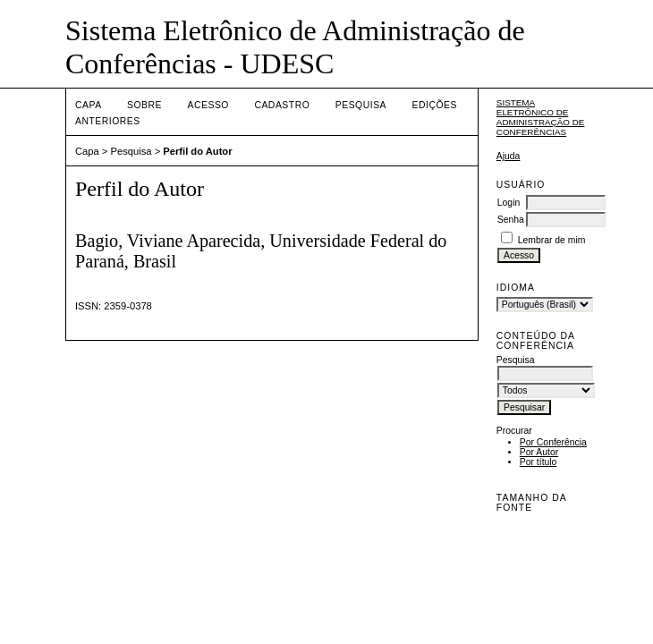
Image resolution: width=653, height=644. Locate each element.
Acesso (208, 105)
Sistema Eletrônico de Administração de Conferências (541, 117)
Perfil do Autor (197, 151)
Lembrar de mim (552, 240)
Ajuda (509, 156)
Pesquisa (361, 105)
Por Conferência (553, 442)
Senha (511, 220)
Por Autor (539, 452)
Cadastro (282, 105)
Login (509, 203)
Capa (89, 105)
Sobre (144, 105)
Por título (539, 462)
